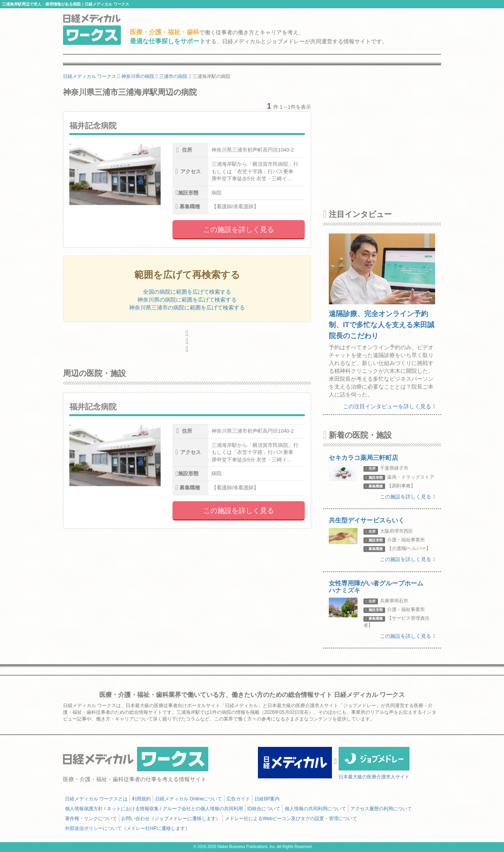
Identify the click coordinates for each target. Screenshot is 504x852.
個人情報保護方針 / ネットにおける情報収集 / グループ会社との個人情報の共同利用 (154, 809)
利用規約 (141, 799)
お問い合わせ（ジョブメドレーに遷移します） (171, 819)
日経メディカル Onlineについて (189, 799)
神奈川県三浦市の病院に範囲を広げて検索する (187, 307)
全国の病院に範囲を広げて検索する (187, 292)
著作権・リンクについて (91, 819)
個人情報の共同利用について (315, 809)
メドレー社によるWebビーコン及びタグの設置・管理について (291, 819)
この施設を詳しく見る (239, 230)
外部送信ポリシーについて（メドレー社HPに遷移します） (127, 828)
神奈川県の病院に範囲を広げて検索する (187, 300)
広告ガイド (238, 799)
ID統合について (264, 809)
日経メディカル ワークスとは (96, 799)
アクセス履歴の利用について (381, 809)
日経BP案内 (267, 799)
